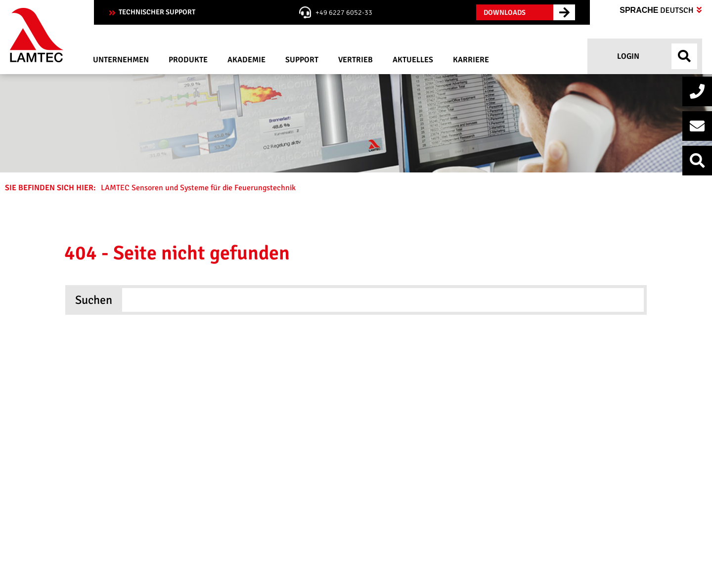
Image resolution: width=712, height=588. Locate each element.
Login (627, 56)
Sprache (661, 10)
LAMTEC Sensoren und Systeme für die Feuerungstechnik (199, 188)
